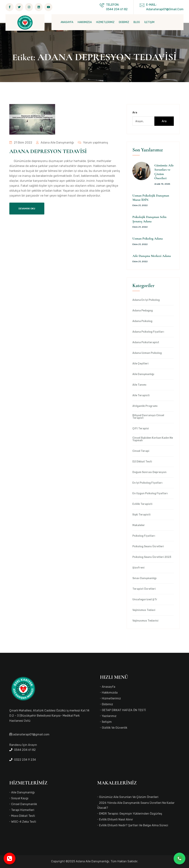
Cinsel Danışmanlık (24, 804)
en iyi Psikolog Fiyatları (147, 483)
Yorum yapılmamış (92, 143)
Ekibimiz (107, 704)
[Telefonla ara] (10, 858)
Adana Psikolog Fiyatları (148, 332)
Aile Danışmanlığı (143, 374)
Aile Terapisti (141, 396)
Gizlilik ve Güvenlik (115, 728)
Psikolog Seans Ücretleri (148, 547)
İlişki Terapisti (141, 515)
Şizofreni (138, 568)
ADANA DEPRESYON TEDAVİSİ (48, 151)
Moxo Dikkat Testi (23, 816)
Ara (135, 113)
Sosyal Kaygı (20, 798)
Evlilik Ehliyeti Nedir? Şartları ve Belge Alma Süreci (134, 825)
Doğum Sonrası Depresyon (149, 472)
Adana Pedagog (143, 311)
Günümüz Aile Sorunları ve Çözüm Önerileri (129, 797)
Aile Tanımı (139, 385)
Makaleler (139, 525)
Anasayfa (109, 687)
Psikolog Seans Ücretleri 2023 (152, 557)
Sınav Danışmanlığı (144, 578)
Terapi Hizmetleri (23, 810)
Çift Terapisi (141, 429)
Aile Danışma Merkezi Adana (152, 256)
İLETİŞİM (149, 22)
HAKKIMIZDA (85, 22)
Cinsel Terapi (141, 451)
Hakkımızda (110, 693)
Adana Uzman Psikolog (147, 353)
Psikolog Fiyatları (144, 536)
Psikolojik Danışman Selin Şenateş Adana (149, 219)
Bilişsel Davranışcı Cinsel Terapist (148, 417)
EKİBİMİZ (124, 22)
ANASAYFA (67, 22)
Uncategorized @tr (145, 600)
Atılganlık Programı (145, 406)
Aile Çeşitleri (140, 364)
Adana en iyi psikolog (146, 300)
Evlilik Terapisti (142, 504)
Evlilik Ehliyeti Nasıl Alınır (116, 819)
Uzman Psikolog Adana (148, 238)
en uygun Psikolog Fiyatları (150, 494)
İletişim (107, 722)
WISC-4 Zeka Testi (24, 822)
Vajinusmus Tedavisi (145, 621)
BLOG (137, 22)
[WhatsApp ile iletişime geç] (179, 858)
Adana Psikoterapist (146, 342)
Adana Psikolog (142, 321)
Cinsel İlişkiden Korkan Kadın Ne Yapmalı (153, 439)
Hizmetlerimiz (111, 698)
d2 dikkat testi (142, 462)
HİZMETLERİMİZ (105, 22)
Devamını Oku (27, 209)
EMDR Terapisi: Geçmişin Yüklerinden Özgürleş (131, 814)
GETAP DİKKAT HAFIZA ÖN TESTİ (124, 710)
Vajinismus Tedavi (144, 610)
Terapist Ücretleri (144, 589)
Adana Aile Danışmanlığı (55, 143)
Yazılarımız (109, 716)
